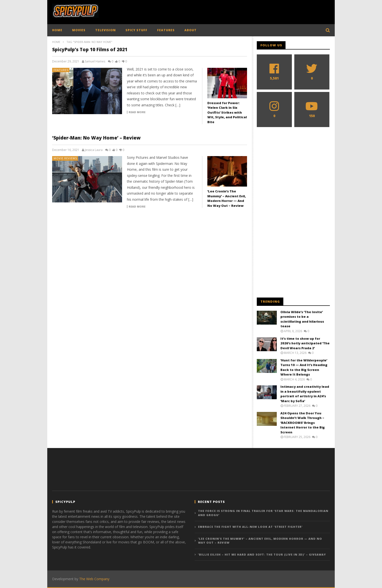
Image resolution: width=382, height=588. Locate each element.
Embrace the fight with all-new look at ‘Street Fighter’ (250, 527)
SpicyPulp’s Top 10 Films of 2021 (90, 50)
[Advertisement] (241, 11)
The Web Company (94, 579)
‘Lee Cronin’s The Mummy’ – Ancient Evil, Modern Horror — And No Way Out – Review (227, 198)
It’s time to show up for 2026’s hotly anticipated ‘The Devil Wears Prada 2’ (305, 343)
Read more (137, 112)
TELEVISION (105, 30)
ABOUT (191, 30)
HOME (57, 30)
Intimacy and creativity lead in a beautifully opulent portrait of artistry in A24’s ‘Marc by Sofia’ (305, 394)
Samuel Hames (95, 61)
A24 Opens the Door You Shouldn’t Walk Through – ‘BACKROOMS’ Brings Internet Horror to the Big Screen (303, 423)
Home (56, 42)
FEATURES (166, 30)
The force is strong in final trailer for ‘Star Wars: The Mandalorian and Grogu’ (263, 513)
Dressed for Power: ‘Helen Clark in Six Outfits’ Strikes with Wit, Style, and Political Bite (227, 112)
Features (61, 70)
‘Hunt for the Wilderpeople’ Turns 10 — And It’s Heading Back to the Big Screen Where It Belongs (304, 367)
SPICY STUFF (136, 30)
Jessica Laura (94, 150)
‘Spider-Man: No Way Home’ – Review (96, 138)
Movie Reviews (65, 158)
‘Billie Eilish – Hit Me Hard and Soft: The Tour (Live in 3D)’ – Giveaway (262, 554)
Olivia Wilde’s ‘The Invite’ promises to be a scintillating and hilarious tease (302, 319)
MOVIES (79, 30)
